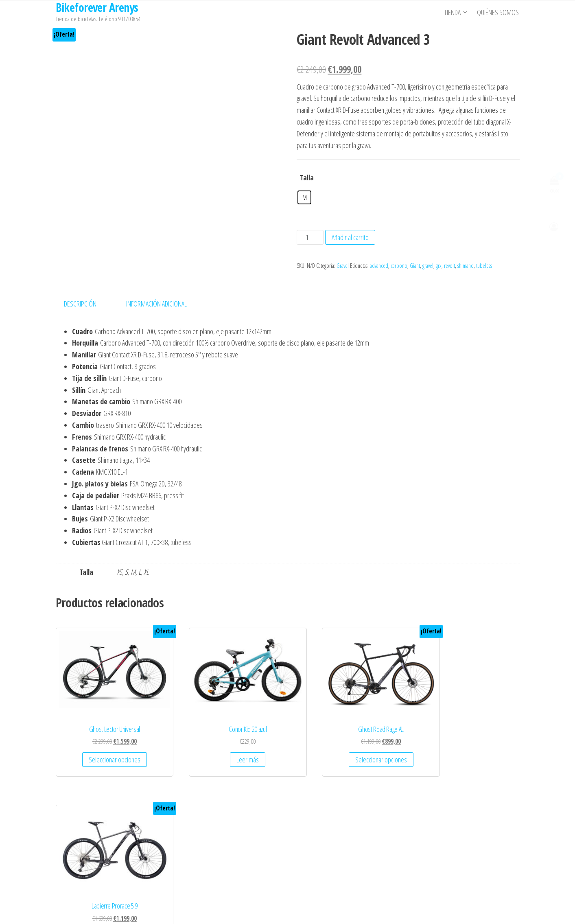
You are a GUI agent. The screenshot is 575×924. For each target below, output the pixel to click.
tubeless (484, 266)
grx (439, 266)
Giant (415, 266)
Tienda (453, 13)
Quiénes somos (499, 13)
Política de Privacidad (87, 854)
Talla (307, 177)
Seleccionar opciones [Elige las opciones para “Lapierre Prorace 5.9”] (467, 748)
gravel (428, 266)
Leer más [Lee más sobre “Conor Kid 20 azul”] (226, 748)
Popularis (334, 910)
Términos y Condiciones (91, 839)
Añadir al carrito (350, 237)
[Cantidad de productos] (310, 237)
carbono (399, 266)
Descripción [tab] (80, 304)
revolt (449, 266)
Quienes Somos (81, 824)
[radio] (304, 197)
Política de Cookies (85, 870)
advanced (379, 266)
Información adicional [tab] (156, 304)
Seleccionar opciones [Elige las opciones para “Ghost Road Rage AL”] (347, 748)
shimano (466, 266)
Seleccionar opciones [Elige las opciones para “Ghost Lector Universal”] (107, 748)
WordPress (288, 910)
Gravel (343, 266)
